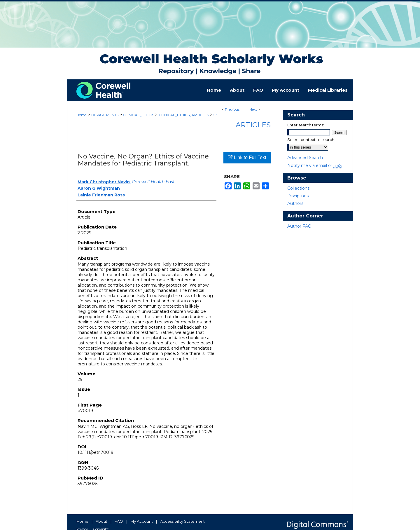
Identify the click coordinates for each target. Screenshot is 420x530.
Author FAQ (299, 226)
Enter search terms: (306, 125)
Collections (298, 188)
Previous (232, 109)
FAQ (119, 521)
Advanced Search (305, 158)
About (101, 521)
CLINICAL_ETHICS (139, 115)
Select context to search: (311, 140)
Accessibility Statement (182, 521)
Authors (295, 203)
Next (253, 109)
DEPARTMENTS (105, 115)
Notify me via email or (315, 165)
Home (82, 115)
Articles (253, 125)
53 (215, 115)
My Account (142, 521)
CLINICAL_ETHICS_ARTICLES (184, 115)
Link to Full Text (247, 157)
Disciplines (298, 196)
